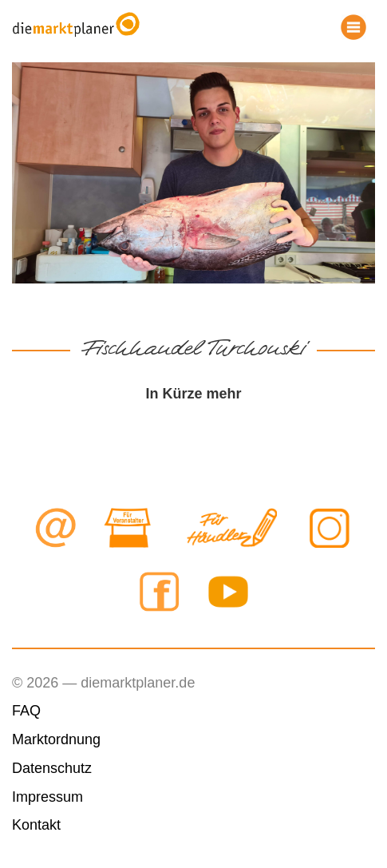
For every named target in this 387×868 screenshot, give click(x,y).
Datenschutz (52, 768)
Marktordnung (56, 739)
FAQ (26, 711)
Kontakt (36, 825)
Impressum (47, 797)
